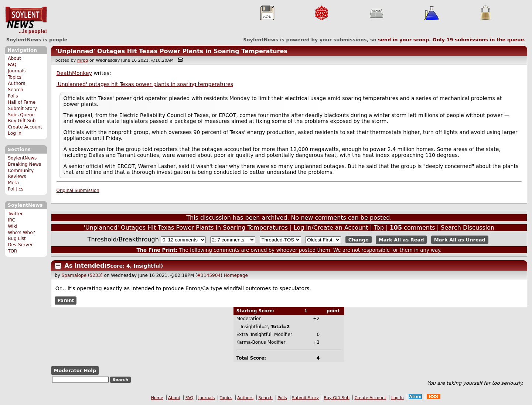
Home (157, 398)
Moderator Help (75, 370)
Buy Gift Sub (22, 121)
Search (16, 90)
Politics (16, 189)
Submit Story (22, 109)
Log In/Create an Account (331, 228)
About (14, 58)
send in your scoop (403, 40)
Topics (15, 77)
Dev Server (20, 245)
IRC (11, 220)
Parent (66, 301)
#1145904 (209, 275)
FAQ (12, 65)
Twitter (15, 214)
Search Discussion (468, 228)
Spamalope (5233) (82, 275)
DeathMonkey (74, 73)
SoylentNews (26, 20)
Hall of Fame (22, 102)
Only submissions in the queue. (479, 40)
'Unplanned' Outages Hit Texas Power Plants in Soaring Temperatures (171, 51)
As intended (85, 266)
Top (379, 228)
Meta (13, 183)
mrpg (83, 60)
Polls (13, 96)
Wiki (12, 226)
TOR (12, 251)
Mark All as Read (401, 240)
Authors (16, 83)
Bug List (17, 238)
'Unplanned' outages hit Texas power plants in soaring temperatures (145, 84)
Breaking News (24, 164)
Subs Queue (21, 115)
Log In (15, 133)
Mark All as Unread (460, 240)
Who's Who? (21, 233)
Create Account (25, 127)
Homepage (236, 275)
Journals (17, 71)
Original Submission (78, 191)
